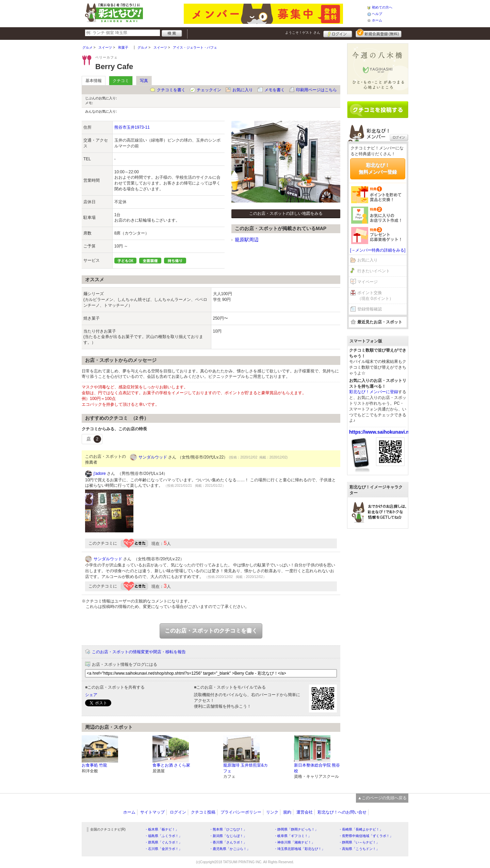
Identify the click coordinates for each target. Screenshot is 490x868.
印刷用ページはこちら (316, 90)
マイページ (367, 282)
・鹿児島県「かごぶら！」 (230, 849)
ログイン (338, 33)
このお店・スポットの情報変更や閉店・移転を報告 (139, 652)
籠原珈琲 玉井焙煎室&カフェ (246, 768)
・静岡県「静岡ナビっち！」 (296, 829)
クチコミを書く (171, 90)
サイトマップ (152, 812)
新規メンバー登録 (379, 33)
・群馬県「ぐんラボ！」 (163, 842)
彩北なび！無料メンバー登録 (378, 168)
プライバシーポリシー (241, 812)
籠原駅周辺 (247, 240)
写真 (144, 81)
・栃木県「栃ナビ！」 (162, 829)
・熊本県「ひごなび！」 (228, 829)
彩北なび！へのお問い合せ (342, 812)
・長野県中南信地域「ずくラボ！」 (366, 836)
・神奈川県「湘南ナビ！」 (294, 842)
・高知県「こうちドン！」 (359, 849)
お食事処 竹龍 (94, 765)
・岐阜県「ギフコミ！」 (293, 836)
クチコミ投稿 (203, 812)
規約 (287, 812)
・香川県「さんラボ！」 (228, 842)
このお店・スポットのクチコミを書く (211, 631)
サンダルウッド (153, 457)
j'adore (100, 473)
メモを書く (275, 90)
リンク (272, 812)
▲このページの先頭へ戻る (382, 798)
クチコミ (121, 81)
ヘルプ (377, 14)
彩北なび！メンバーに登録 (374, 392)
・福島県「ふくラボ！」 (163, 836)
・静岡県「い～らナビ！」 (359, 842)
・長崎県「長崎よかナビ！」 (361, 829)
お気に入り (243, 90)
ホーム (377, 20)
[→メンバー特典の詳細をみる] (378, 250)
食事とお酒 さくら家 (171, 765)
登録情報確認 (370, 309)
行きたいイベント (374, 271)
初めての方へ (382, 7)
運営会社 (305, 812)
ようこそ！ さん (303, 33)
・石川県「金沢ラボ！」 (163, 849)
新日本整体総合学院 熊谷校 (317, 768)
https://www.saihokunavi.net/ (382, 432)
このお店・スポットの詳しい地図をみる (286, 213)
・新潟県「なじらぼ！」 (228, 836)
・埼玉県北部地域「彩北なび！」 (299, 849)
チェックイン (209, 90)
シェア (91, 695)
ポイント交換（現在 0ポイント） (375, 296)
